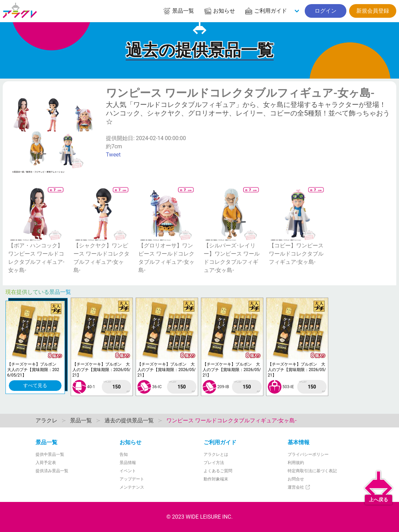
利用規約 (296, 463)
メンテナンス (132, 487)
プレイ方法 (214, 463)
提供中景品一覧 (50, 454)
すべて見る (35, 385)
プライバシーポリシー (308, 454)
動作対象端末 (216, 479)
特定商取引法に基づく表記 (312, 471)
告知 (124, 454)
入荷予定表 (46, 463)
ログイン (326, 11)
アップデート (132, 479)
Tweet (113, 155)
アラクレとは (216, 454)
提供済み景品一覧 (52, 471)
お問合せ (296, 479)
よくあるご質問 (218, 471)
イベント (128, 471)
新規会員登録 (373, 11)
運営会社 (299, 487)
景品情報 (128, 463)
